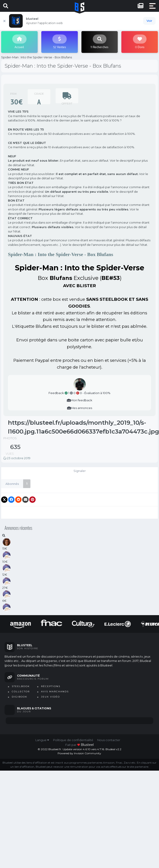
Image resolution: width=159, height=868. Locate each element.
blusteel (87, 745)
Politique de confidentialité (73, 740)
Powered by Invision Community (79, 753)
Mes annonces (80, 408)
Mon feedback (80, 400)
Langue (42, 740)
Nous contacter (109, 740)
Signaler (80, 471)
